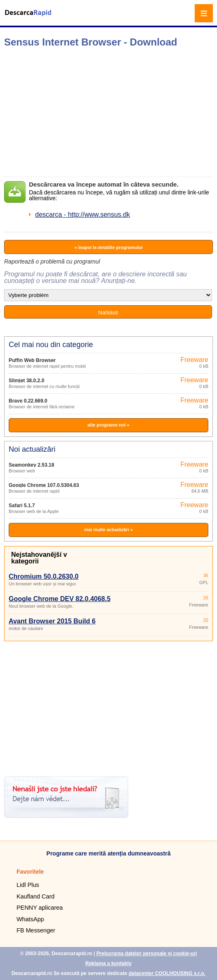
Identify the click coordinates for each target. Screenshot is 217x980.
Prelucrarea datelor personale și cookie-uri (147, 954)
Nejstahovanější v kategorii (39, 558)
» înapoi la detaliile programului (108, 247)
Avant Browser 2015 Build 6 (52, 621)
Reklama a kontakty (108, 963)
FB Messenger (36, 930)
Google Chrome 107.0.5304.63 (44, 485)
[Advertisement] (110, 112)
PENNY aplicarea (40, 908)
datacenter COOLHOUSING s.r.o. (167, 973)
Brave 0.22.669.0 (28, 401)
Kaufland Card (36, 896)
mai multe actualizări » (108, 530)
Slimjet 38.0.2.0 (26, 381)
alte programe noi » (108, 425)
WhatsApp (30, 919)
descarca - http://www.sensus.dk (82, 214)
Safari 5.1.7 (22, 506)
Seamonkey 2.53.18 (31, 465)
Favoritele (30, 872)
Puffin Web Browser (32, 360)
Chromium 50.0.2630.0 (44, 576)
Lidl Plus (28, 885)
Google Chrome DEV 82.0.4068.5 (60, 599)
